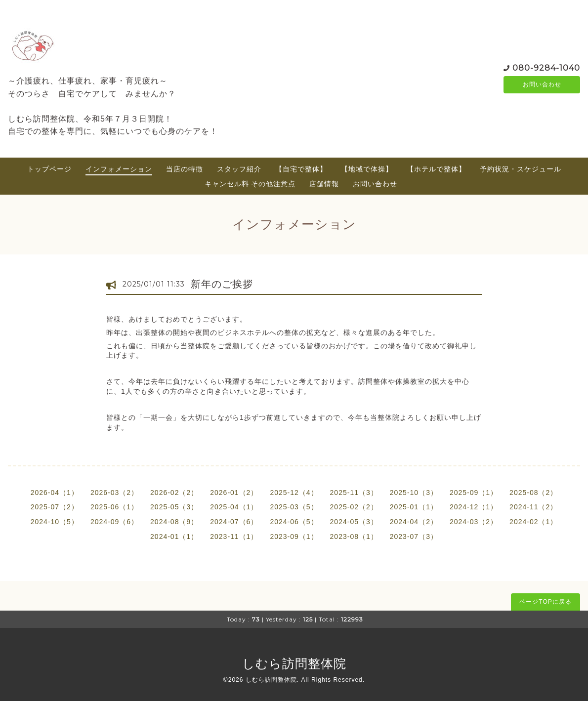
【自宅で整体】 (301, 169)
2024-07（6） (234, 522)
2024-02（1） (533, 522)
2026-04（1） (55, 493)
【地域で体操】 (367, 169)
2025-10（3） (414, 493)
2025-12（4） (294, 493)
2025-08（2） (533, 493)
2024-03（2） (474, 522)
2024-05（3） (354, 522)
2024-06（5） (294, 522)
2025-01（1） (414, 507)
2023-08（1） (354, 536)
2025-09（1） (474, 493)
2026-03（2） (114, 493)
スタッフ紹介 (239, 169)
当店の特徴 (185, 169)
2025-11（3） (354, 493)
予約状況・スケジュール (521, 169)
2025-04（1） (234, 507)
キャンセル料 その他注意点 (250, 184)
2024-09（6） (114, 522)
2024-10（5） (55, 522)
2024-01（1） (174, 536)
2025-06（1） (114, 507)
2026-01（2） (234, 493)
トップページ (49, 169)
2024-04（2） (414, 522)
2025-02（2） (354, 507)
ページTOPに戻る (545, 602)
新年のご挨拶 (222, 284)
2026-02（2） (174, 493)
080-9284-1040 (546, 67)
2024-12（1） (474, 507)
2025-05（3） (174, 507)
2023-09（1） (294, 536)
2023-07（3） (414, 536)
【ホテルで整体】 (436, 169)
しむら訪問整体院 (294, 663)
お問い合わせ (542, 84)
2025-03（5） (294, 507)
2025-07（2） (55, 507)
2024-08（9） (174, 522)
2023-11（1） (234, 536)
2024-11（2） (533, 507)
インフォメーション (119, 169)
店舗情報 (324, 184)
